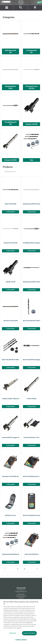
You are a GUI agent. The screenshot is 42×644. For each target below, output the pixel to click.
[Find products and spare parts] (21, 8)
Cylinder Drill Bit (31, 124)
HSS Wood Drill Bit (11, 51)
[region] (21, 622)
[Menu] (7, 8)
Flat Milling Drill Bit (11, 123)
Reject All (13, 633)
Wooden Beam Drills (11, 87)
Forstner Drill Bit (11, 160)
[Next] (37, 569)
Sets (31, 160)
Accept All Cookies (29, 633)
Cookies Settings (21, 640)
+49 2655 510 (21, 590)
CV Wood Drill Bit (31, 51)
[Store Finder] (35, 8)
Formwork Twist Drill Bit (31, 87)
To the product (10, 212)
